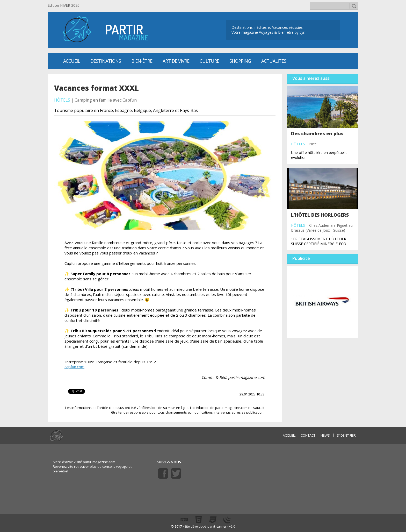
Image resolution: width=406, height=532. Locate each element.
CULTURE (209, 61)
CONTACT (308, 435)
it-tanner (220, 526)
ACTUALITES (274, 61)
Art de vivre (176, 61)
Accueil (72, 61)
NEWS (325, 435)
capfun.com (74, 367)
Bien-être (142, 61)
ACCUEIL (289, 435)
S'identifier (346, 435)
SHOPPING (240, 61)
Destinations (106, 61)
